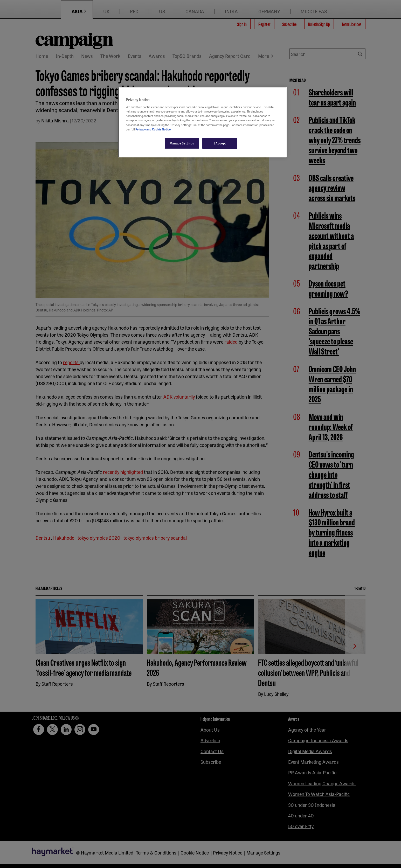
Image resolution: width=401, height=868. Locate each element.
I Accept (220, 143)
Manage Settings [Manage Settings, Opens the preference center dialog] (182, 143)
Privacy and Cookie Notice (153, 129)
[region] (202, 122)
